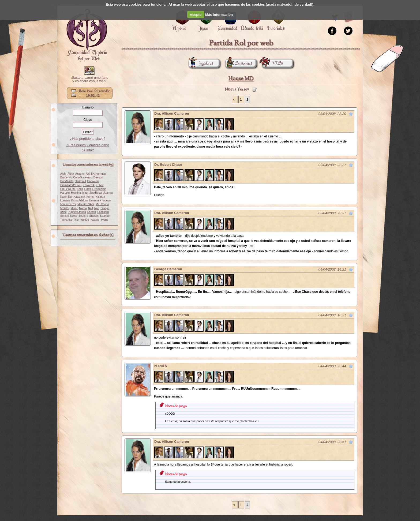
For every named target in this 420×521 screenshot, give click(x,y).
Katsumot (79, 197)
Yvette (104, 220)
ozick (63, 212)
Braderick (66, 177)
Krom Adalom (79, 200)
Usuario (88, 107)
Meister (65, 208)
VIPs (272, 63)
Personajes (239, 63)
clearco (88, 177)
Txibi (76, 220)
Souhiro (83, 216)
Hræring (76, 193)
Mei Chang (102, 204)
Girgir (88, 189)
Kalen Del (66, 197)
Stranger (105, 216)
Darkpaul (80, 181)
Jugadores (201, 63)
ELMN (100, 185)
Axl (88, 174)
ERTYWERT (68, 189)
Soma (74, 216)
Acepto (196, 15)
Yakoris (95, 220)
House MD (241, 79)
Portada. (87, 35)
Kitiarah (100, 197)
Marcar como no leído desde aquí (351, 114)
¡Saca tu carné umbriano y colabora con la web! (89, 80)
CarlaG (77, 177)
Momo (83, 208)
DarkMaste (67, 181)
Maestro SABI (86, 204)
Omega (105, 208)
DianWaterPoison (71, 185)
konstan (65, 200)
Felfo (80, 189)
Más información (219, 15)
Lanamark (95, 200)
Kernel (91, 197)
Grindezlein (99, 189)
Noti (97, 208)
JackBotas (96, 193)
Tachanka (66, 220)
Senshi (64, 216)
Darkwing (93, 181)
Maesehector (68, 204)
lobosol (107, 200)
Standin (94, 216)
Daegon (98, 177)
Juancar (108, 193)
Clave (88, 120)
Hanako (65, 193)
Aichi (63, 174)
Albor (71, 174)
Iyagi (85, 193)
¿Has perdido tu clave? (88, 139)
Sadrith (91, 212)
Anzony (80, 174)
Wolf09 (85, 220)
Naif (91, 208)
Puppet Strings (77, 212)
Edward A (89, 185)
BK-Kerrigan (98, 174)
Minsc (74, 208)
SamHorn (103, 212)
